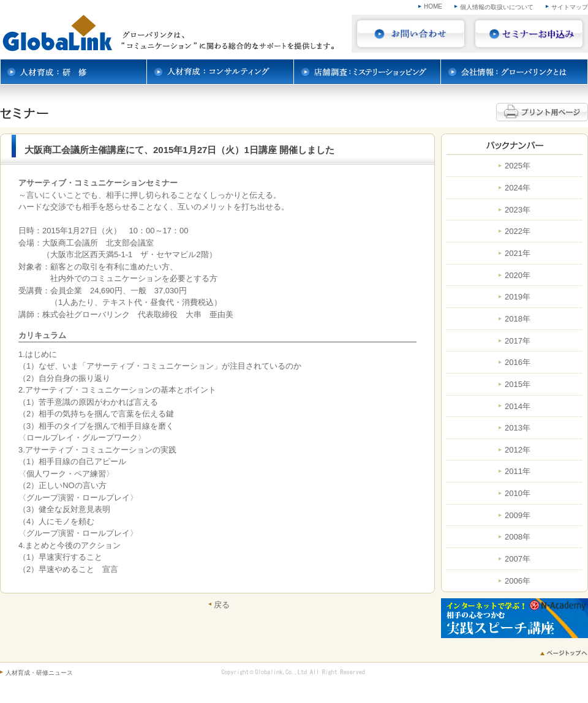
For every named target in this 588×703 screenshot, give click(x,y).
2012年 (518, 450)
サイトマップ (570, 7)
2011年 (518, 472)
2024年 (518, 188)
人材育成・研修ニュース (39, 673)
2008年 (518, 537)
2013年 (518, 428)
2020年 (518, 276)
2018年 (518, 319)
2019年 (518, 297)
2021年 (518, 254)
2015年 (518, 385)
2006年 (518, 581)
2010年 (518, 494)
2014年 (518, 407)
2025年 (518, 166)
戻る (222, 604)
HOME (433, 6)
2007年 (518, 559)
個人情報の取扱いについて (497, 7)
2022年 (518, 231)
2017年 (518, 341)
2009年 (518, 516)
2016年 (518, 363)
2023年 (518, 210)
